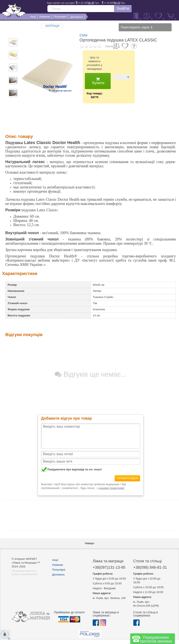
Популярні (59, 570)
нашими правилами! (112, 488)
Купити (98, 81)
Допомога (58, 575)
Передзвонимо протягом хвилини (156, 639)
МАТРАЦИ (52, 26)
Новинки (58, 565)
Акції (55, 560)
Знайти (123, 8)
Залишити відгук (127, 478)
